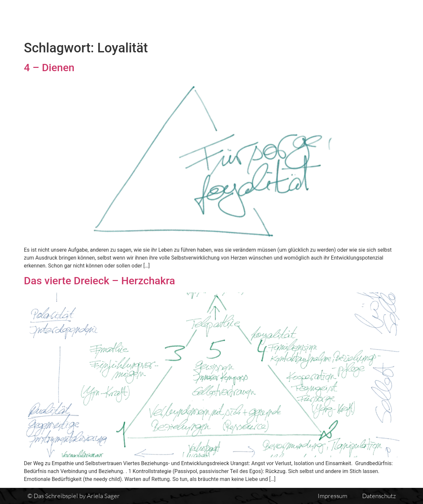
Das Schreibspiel (202, 19)
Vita (302, 19)
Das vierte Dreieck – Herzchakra (100, 281)
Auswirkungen (391, 19)
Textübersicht (262, 19)
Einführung (339, 19)
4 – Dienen (49, 68)
